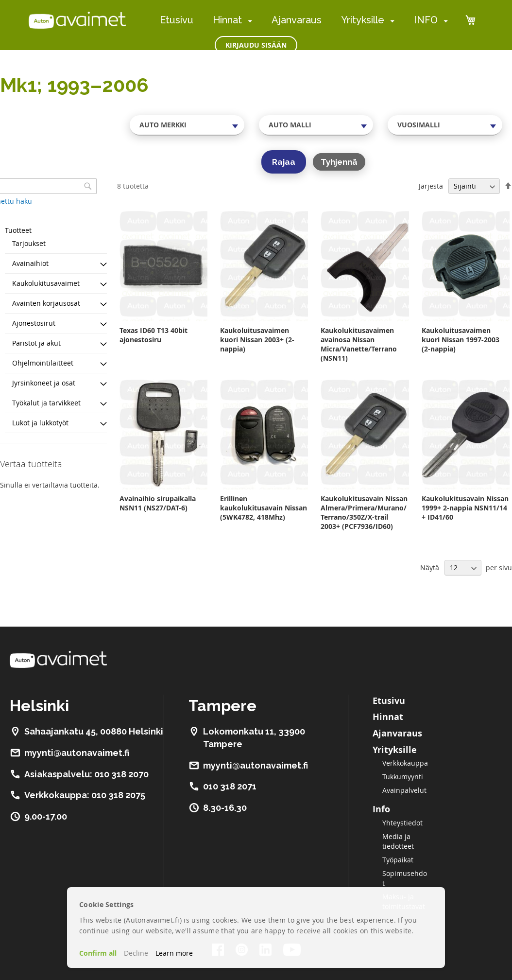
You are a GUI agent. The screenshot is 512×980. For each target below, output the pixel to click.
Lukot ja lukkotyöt (40, 423)
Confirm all (98, 953)
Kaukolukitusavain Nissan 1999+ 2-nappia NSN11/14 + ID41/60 (465, 508)
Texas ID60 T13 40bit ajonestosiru (154, 335)
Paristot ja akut (36, 343)
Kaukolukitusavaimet (46, 283)
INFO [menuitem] (426, 20)
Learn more (174, 953)
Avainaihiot (30, 263)
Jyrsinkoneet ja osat (44, 383)
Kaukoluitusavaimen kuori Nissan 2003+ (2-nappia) (257, 340)
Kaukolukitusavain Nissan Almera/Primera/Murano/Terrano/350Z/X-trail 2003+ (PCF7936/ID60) (364, 512)
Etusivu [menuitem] (177, 20)
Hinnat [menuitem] (227, 20)
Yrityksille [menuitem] (363, 20)
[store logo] (77, 20)
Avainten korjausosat (46, 303)
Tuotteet (18, 230)
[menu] (304, 20)
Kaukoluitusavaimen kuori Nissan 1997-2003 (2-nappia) (461, 340)
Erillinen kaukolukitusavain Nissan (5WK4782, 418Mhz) (264, 508)
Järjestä (431, 186)
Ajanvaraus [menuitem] (297, 20)
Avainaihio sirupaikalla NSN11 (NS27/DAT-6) (158, 503)
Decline (136, 953)
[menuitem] (248, 21)
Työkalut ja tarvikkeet (46, 403)
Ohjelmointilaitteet (43, 363)
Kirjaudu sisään (256, 45)
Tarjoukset (29, 243)
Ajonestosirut (34, 323)
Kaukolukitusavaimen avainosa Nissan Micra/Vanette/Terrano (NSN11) (359, 344)
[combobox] (187, 125)
